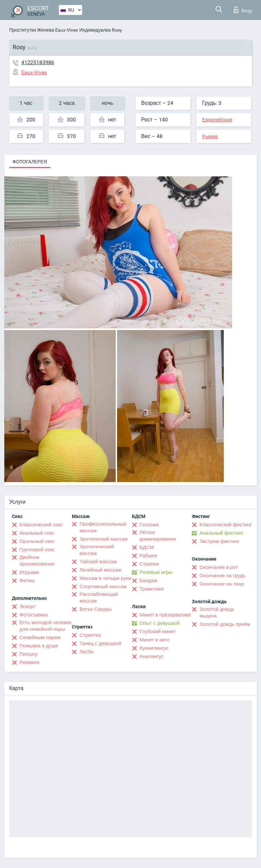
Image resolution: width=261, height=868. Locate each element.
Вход (243, 10)
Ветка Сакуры (95, 609)
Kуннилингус (154, 648)
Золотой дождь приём (225, 624)
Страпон (149, 564)
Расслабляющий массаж (99, 598)
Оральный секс (37, 541)
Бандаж (149, 581)
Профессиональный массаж (103, 527)
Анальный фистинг (221, 533)
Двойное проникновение (37, 561)
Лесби (87, 652)
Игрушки (29, 572)
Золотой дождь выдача (217, 612)
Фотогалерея (30, 162)
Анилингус (152, 656)
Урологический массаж (97, 550)
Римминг (30, 662)
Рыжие (210, 136)
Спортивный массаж (103, 587)
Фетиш (27, 581)
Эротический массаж (104, 539)
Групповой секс (37, 550)
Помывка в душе (39, 646)
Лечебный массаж (100, 570)
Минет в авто (155, 640)
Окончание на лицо (222, 584)
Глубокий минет (158, 631)
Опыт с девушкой (160, 623)
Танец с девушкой (100, 643)
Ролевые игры (156, 572)
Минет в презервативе (165, 615)
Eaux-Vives (66, 30)
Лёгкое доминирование (158, 536)
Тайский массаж (98, 562)
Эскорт (28, 607)
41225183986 (38, 62)
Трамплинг (152, 589)
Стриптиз (90, 635)
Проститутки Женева (32, 30)
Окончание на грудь (222, 576)
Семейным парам (40, 637)
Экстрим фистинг (219, 541)
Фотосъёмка (34, 615)
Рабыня (149, 556)
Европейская (217, 120)
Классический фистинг (226, 525)
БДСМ (147, 547)
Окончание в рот (219, 567)
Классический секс (41, 525)
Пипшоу (29, 654)
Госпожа (149, 525)
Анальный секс (37, 533)
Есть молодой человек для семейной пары (46, 626)
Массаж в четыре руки (105, 578)
